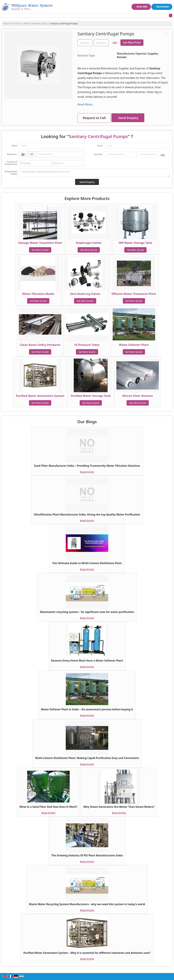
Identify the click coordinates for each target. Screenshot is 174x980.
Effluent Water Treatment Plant (134, 294)
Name (14, 146)
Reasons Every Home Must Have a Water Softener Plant (87, 661)
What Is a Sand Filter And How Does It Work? (49, 807)
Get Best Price (132, 43)
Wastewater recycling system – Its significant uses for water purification (87, 612)
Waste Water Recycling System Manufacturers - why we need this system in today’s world (87, 904)
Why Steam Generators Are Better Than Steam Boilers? (119, 807)
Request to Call (94, 118)
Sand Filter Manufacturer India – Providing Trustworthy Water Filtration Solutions (87, 466)
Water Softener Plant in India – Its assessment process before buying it (87, 709)
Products (16, 24)
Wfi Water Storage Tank (135, 243)
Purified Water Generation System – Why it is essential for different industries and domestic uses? (87, 953)
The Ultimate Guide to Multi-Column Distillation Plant (87, 563)
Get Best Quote (40, 250)
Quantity (98, 154)
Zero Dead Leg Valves (85, 294)
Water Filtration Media (38, 294)
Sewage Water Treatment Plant (40, 243)
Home (6, 24)
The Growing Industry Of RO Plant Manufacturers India (87, 855)
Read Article (87, 472)
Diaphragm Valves (89, 243)
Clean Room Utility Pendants (40, 345)
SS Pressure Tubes (87, 345)
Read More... (86, 104)
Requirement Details (11, 173)
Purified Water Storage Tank (91, 396)
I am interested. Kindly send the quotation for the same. (94, 173)
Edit (115, 43)
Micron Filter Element (138, 396)
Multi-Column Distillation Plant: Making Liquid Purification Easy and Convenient (87, 758)
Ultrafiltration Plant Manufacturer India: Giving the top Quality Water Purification (87, 515)
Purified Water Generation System (40, 396)
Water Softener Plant (134, 345)
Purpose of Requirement (11, 163)
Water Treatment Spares (36, 24)
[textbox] (101, 43)
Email (100, 146)
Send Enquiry (128, 118)
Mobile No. (12, 154)
